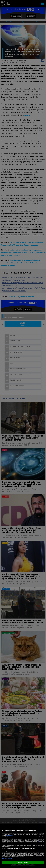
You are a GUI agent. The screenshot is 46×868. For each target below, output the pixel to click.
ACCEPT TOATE (23, 862)
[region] (23, 846)
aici (38, 842)
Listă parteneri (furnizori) (8, 858)
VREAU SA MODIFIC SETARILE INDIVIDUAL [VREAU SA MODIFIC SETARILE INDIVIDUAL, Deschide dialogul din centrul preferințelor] (23, 865)
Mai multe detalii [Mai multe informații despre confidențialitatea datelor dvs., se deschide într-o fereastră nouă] (10, 835)
